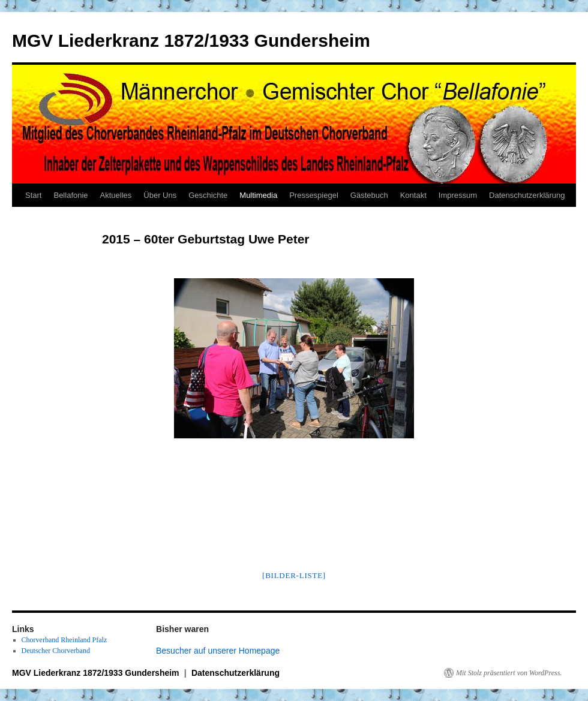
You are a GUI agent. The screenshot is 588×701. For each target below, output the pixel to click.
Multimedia (258, 195)
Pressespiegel (314, 195)
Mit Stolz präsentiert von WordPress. (509, 673)
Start (33, 195)
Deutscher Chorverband (56, 651)
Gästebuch (369, 195)
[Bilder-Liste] (294, 575)
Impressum (458, 195)
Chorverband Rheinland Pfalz (64, 640)
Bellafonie (70, 195)
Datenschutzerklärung (527, 195)
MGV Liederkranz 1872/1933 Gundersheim (191, 40)
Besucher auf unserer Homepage (218, 651)
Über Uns (160, 195)
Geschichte (208, 195)
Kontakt (413, 195)
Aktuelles (116, 195)
